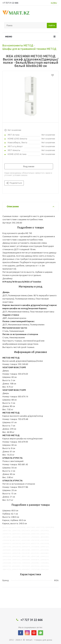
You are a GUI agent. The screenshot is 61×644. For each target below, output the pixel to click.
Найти (52, 25)
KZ (52, 3)
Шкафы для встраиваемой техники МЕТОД (29, 49)
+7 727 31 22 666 (10, 3)
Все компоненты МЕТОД (18, 45)
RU (56, 3)
